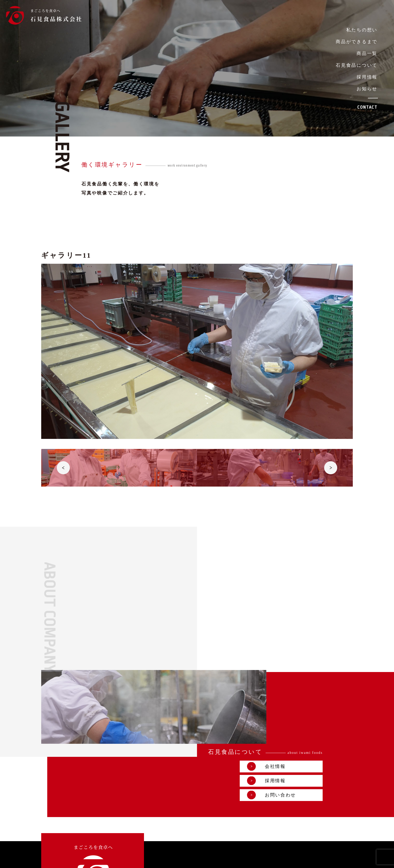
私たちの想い (362, 30)
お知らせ (367, 89)
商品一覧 (367, 53)
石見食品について (357, 65)
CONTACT (367, 107)
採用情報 (367, 77)
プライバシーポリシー (284, 860)
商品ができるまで (357, 42)
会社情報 (297, 671)
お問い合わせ (302, 700)
